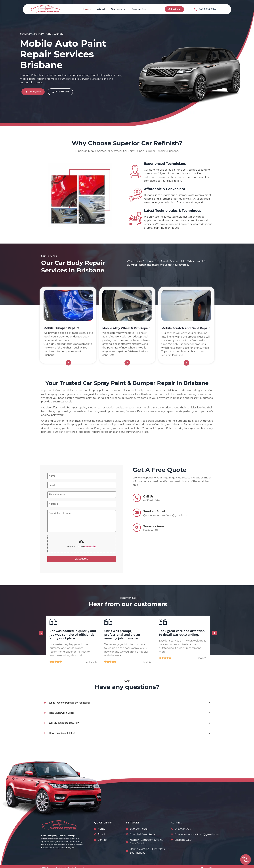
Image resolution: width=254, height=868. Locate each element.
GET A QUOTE (82, 559)
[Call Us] (246, 860)
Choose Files (90, 546)
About (101, 9)
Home (87, 9)
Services (118, 9)
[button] (41, 633)
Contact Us (139, 9)
